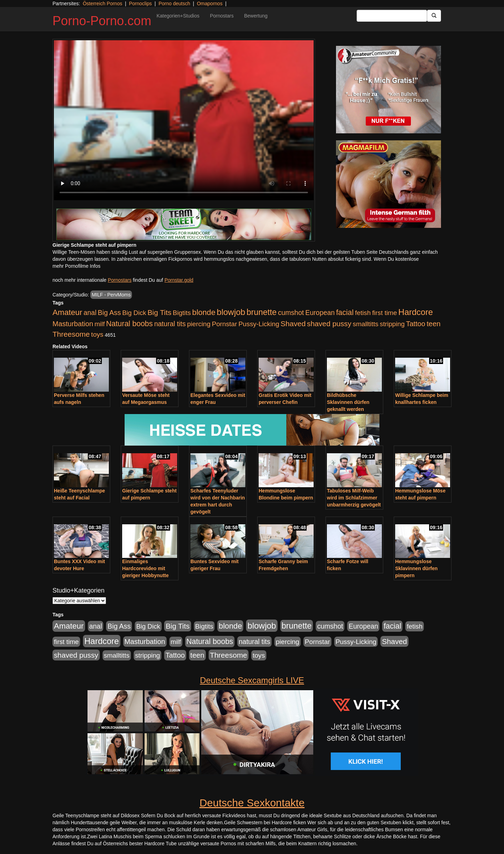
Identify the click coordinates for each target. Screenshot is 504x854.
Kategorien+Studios (178, 16)
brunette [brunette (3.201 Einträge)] (262, 312)
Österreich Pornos (102, 3)
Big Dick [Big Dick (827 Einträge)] (134, 313)
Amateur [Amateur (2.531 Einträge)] (67, 312)
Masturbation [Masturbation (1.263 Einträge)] (73, 324)
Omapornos (209, 3)
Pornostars (222, 16)
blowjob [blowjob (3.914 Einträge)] (231, 312)
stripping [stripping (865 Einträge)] (392, 324)
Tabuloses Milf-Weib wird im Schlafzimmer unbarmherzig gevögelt (354, 498)
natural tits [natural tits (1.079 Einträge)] (170, 324)
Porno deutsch (174, 3)
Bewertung (256, 16)
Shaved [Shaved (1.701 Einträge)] (293, 324)
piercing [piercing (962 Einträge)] (199, 324)
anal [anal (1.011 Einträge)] (90, 313)
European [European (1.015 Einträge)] (320, 313)
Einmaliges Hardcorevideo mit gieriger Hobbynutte (145, 568)
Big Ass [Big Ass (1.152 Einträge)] (109, 313)
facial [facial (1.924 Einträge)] (345, 313)
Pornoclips (140, 3)
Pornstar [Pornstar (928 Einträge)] (224, 324)
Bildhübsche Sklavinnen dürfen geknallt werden (348, 402)
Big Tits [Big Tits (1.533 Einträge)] (159, 312)
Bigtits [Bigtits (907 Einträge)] (182, 313)
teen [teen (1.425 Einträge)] (434, 324)
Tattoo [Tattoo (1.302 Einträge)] (416, 324)
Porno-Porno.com (102, 21)
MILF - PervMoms (111, 295)
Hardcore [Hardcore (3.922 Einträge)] (416, 312)
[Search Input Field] (392, 16)
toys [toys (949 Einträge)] (97, 334)
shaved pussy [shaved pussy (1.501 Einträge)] (329, 324)
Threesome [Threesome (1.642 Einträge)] (71, 334)
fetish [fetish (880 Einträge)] (363, 313)
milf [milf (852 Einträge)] (100, 324)
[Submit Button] (434, 16)
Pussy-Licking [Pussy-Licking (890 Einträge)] (259, 324)
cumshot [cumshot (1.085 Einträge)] (291, 313)
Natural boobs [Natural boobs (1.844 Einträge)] (129, 324)
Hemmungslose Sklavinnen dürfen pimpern (416, 568)
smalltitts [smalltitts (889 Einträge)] (366, 324)
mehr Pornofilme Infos (76, 266)
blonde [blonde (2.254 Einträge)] (204, 312)
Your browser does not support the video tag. (184, 120)
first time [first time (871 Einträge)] (384, 313)
